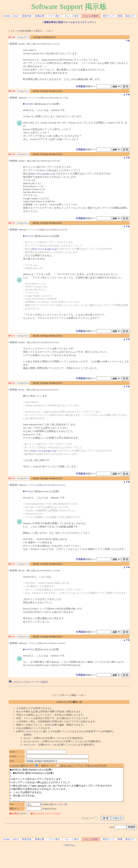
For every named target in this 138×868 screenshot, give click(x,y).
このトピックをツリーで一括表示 (28, 682)
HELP (16, 16)
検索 (120, 16)
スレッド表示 (72, 16)
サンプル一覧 (62, 811)
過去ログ (130, 16)
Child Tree (69, 852)
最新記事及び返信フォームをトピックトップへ (69, 22)
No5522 (28, 491)
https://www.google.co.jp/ (43, 174)
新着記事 (40, 16)
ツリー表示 (54, 16)
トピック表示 (91, 16)
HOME (7, 16)
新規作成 (26, 16)
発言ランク (109, 16)
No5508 (28, 104)
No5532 (28, 649)
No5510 (28, 236)
